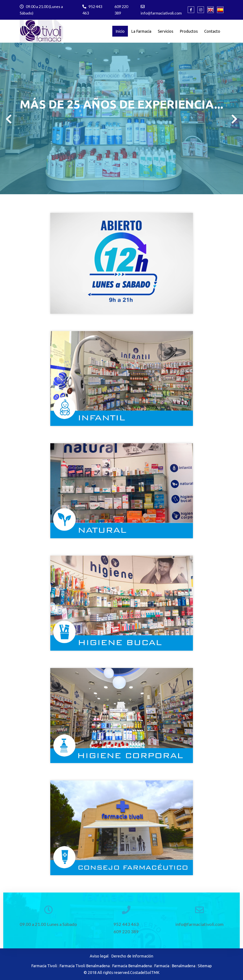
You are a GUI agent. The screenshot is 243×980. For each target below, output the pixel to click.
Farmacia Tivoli (44, 966)
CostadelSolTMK (145, 972)
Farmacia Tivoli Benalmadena (85, 966)
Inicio (120, 31)
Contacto (212, 31)
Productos (189, 31)
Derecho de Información (132, 956)
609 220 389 (121, 10)
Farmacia (162, 966)
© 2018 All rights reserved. (107, 972)
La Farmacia (141, 31)
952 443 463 (92, 10)
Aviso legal (99, 956)
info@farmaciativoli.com (161, 10)
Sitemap (205, 966)
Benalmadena (183, 966)
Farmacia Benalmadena (132, 966)
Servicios (166, 31)
